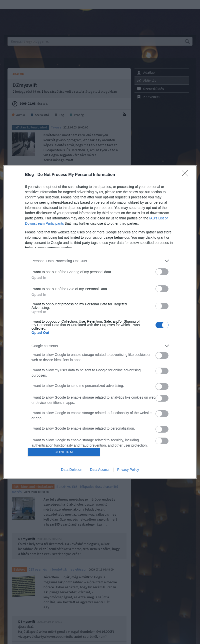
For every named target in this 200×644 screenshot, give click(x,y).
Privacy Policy (128, 470)
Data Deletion (72, 470)
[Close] (186, 175)
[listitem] (100, 261)
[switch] (162, 272)
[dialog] (100, 322)
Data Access (100, 470)
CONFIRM (64, 452)
